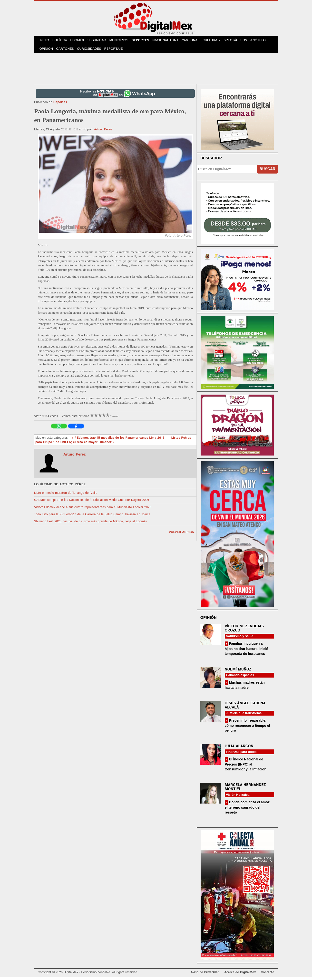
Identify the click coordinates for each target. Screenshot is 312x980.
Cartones (66, 51)
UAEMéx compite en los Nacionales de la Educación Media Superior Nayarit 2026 (92, 503)
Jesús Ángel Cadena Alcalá (245, 708)
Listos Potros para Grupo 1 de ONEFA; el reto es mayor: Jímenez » (113, 442)
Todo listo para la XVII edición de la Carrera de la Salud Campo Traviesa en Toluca (92, 517)
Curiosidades (91, 51)
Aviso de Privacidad (205, 975)
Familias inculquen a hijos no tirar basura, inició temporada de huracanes (247, 651)
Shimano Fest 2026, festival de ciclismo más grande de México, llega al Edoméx (91, 524)
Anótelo (263, 41)
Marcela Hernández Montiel (245, 790)
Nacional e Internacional (181, 41)
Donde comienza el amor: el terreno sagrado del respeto (248, 810)
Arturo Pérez (103, 132)
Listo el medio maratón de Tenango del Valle (66, 496)
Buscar (268, 172)
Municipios (123, 41)
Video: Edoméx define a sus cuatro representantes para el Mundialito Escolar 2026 (93, 510)
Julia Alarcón (239, 749)
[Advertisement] (156, 70)
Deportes (145, 41)
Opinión (47, 51)
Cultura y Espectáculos (229, 41)
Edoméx (80, 41)
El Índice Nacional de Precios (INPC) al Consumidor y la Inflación (246, 767)
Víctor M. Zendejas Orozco (244, 631)
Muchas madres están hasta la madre (245, 687)
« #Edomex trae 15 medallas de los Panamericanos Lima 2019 (118, 440)
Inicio (45, 41)
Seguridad (100, 41)
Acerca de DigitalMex (240, 975)
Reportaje (116, 51)
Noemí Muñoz (238, 672)
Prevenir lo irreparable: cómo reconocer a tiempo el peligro (247, 728)
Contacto (268, 975)
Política (61, 41)
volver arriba (181, 535)
